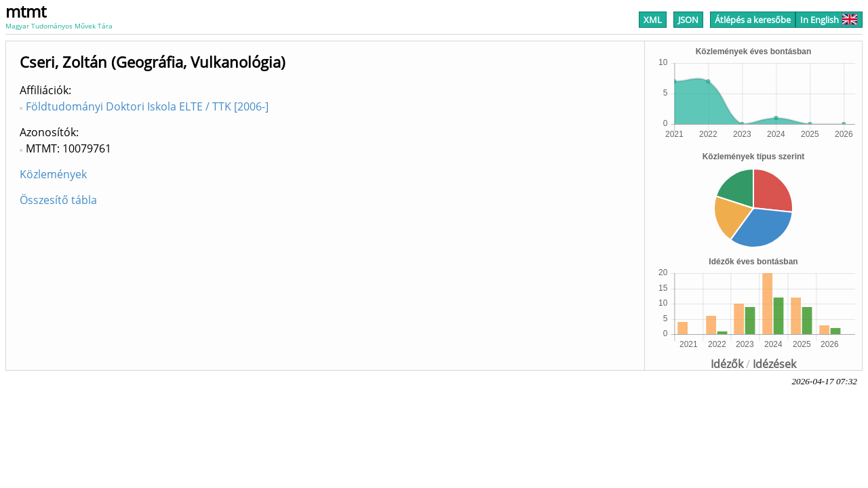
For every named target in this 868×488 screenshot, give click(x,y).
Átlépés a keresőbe (753, 20)
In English (829, 20)
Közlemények (53, 174)
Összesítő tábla (58, 200)
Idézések (774, 364)
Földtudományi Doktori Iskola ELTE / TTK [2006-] (147, 106)
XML (653, 20)
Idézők (727, 364)
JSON (688, 20)
